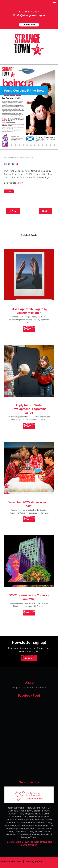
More (29, 329)
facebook (28, 20)
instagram (32, 20)
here (19, 183)
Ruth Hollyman (28, 158)
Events (9, 191)
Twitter (23, 20)
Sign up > (29, 658)
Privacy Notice (34, 862)
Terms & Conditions (10, 862)
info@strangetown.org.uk (31, 15)
